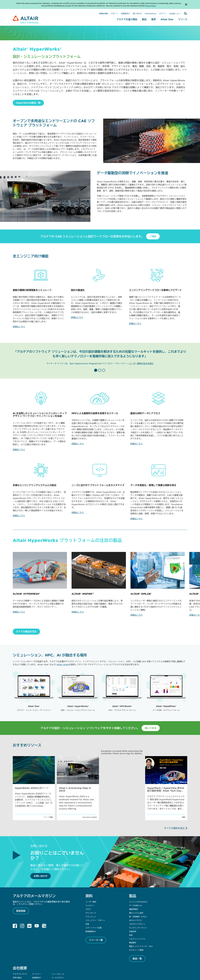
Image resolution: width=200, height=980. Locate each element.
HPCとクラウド (136, 891)
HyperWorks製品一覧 (28, 103)
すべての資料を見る (174, 799)
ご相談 (153, 236)
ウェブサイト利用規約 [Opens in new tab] (79, 967)
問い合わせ (137, 13)
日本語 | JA (174, 14)
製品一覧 (137, 929)
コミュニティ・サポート (95, 891)
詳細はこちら (19, 326)
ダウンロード (91, 883)
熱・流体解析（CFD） (138, 887)
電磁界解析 (134, 880)
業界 (154, 19)
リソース (183, 19)
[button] (96, 370)
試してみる (151, 698)
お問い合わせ (41, 846)
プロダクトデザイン (137, 894)
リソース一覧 (96, 910)
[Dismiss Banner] (186, 4)
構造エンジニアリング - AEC (141, 917)
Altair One (167, 19)
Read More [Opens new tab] (151, 6)
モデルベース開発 (136, 920)
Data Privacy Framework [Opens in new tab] (108, 967)
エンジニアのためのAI (138, 872)
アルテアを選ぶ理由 (127, 19)
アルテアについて (20, 944)
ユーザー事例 (91, 872)
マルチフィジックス (137, 909)
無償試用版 (104, 13)
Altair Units (63, 664)
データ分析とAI (135, 876)
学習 (87, 894)
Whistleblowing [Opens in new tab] (145, 967)
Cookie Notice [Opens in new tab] (125, 967)
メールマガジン (58, 948)
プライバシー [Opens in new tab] (92, 967)
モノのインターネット (138, 898)
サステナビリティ (20, 952)
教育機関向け (91, 902)
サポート (115, 13)
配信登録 (21, 881)
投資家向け (126, 13)
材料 (131, 906)
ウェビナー (90, 876)
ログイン (163, 13)
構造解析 (133, 913)
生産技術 (133, 902)
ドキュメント (91, 887)
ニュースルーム (58, 944)
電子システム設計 (136, 883)
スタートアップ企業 (93, 898)
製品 (144, 19)
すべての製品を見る (26, 631)
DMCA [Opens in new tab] (135, 967)
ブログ (88, 880)
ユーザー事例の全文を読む (141, 363)
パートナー (37, 944)
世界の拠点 (17, 948)
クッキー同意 (157, 967)
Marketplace (151, 13)
